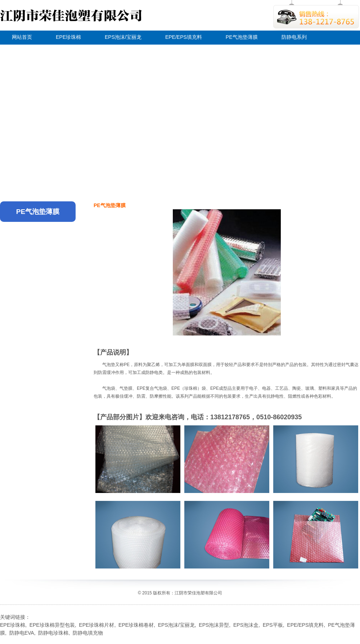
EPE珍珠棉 (68, 37)
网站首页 (22, 37)
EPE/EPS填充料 (184, 37)
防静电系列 (294, 37)
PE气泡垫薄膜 (242, 37)
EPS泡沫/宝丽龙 (123, 37)
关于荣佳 (22, 50)
